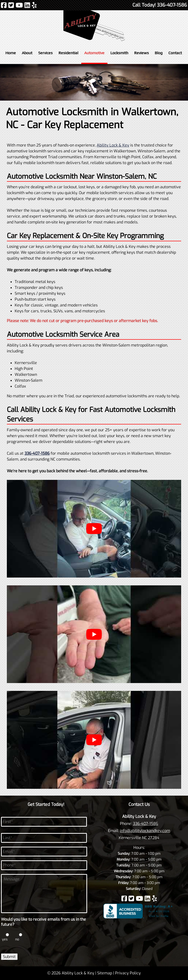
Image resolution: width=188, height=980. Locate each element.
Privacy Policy (128, 973)
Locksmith (119, 53)
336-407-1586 (146, 824)
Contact (175, 53)
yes (5, 939)
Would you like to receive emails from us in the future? (43, 922)
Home (11, 53)
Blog (159, 53)
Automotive (94, 53)
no (17, 939)
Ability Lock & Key (113, 145)
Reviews (141, 53)
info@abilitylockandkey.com (145, 831)
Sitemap (105, 973)
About (27, 53)
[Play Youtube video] (94, 529)
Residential (68, 53)
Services (45, 53)
